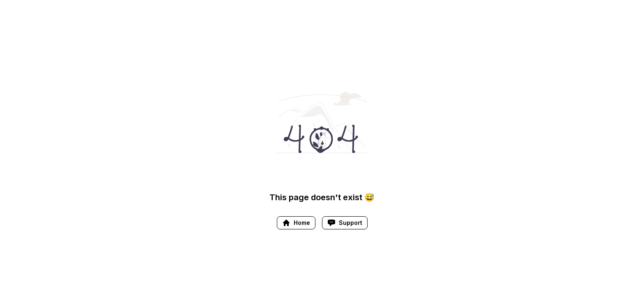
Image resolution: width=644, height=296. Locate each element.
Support (345, 223)
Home (296, 223)
